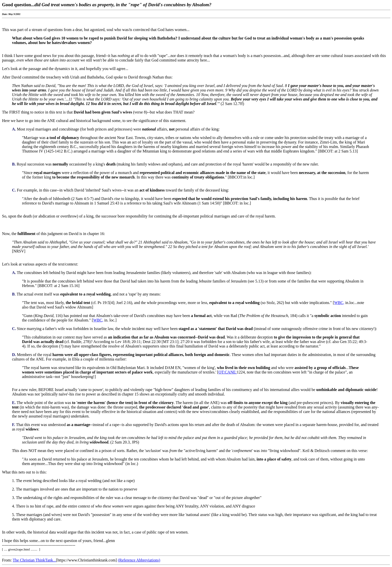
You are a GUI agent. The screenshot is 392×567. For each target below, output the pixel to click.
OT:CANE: (228, 372)
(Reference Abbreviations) (139, 560)
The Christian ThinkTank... (34, 560)
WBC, (339, 303)
